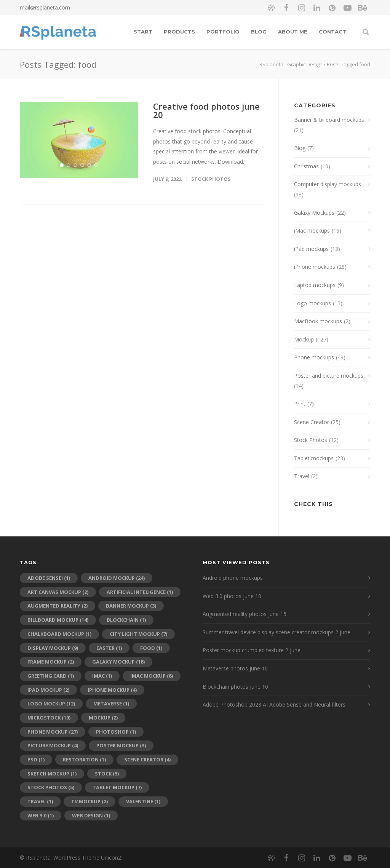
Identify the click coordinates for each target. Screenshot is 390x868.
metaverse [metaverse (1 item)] (111, 704)
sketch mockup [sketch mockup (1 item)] (52, 774)
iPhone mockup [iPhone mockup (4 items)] (112, 690)
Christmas (306, 166)
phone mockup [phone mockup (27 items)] (53, 732)
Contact (332, 32)
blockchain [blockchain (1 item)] (126, 620)
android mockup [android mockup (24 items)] (117, 578)
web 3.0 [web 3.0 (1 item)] (41, 815)
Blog (259, 32)
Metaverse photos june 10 (235, 668)
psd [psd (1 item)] (36, 759)
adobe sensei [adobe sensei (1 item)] (49, 578)
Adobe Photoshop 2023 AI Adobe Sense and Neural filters (274, 704)
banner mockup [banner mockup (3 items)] (131, 606)
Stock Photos (211, 179)
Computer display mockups (328, 184)
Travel (302, 476)
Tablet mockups (314, 458)
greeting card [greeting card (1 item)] (51, 676)
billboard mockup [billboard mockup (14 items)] (58, 620)
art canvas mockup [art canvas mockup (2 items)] (58, 592)
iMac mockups (312, 231)
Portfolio (223, 32)
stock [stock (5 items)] (107, 774)
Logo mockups (312, 303)
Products (179, 32)
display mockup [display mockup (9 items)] (53, 648)
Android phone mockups (233, 578)
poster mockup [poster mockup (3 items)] (121, 745)
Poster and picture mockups (329, 376)
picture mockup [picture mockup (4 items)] (53, 745)
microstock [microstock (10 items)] (49, 718)
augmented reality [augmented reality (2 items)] (58, 606)
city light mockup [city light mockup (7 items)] (138, 634)
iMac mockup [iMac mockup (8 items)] (152, 676)
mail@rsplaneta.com (45, 7)
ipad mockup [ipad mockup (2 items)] (48, 690)
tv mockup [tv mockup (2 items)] (90, 801)
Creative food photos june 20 (206, 110)
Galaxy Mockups (314, 213)
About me (293, 32)
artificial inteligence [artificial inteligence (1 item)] (140, 592)
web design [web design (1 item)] (91, 815)
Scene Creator (312, 422)
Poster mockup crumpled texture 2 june (252, 650)
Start (143, 32)
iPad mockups (311, 249)
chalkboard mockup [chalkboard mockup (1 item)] (59, 634)
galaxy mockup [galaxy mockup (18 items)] (118, 662)
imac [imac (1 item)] (102, 676)
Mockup (304, 339)
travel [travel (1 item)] (40, 801)
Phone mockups (314, 357)
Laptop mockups (315, 285)
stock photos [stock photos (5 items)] (51, 787)
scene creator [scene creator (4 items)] (147, 759)
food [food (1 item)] (151, 648)
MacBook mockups (318, 321)
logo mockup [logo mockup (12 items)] (51, 704)
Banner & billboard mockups (329, 120)
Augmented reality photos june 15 (245, 614)
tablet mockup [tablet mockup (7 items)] (117, 787)
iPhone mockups (315, 267)
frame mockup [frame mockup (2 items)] (51, 662)
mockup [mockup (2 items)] (103, 718)
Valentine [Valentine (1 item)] (143, 801)
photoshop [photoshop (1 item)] (116, 732)
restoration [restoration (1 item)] (84, 759)
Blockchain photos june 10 (235, 687)
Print (300, 404)
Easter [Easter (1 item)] (109, 648)
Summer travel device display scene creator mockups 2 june (277, 632)
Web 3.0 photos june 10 (232, 596)
